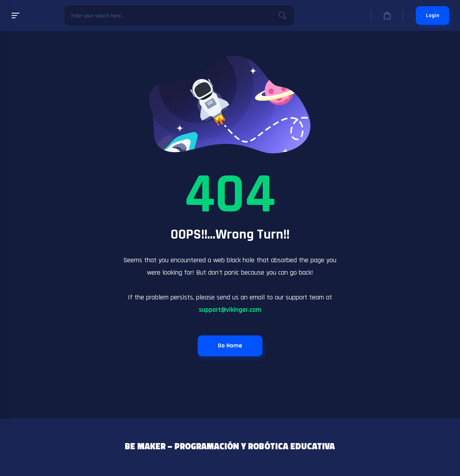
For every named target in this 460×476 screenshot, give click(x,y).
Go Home (230, 346)
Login (432, 15)
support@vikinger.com (230, 310)
